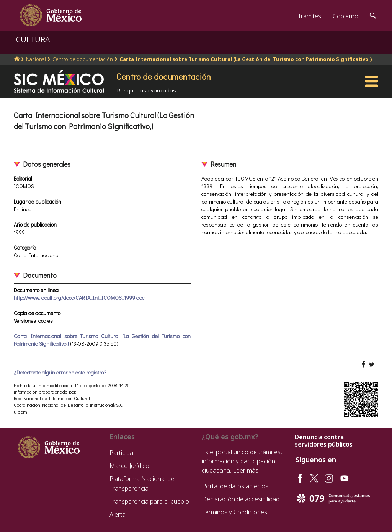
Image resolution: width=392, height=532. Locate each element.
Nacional (36, 59)
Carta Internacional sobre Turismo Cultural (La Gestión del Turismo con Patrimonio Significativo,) (246, 59)
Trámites (310, 16)
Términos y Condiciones (235, 512)
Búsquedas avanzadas (147, 90)
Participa (121, 453)
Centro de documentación (83, 59)
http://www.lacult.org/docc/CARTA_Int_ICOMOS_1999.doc (79, 298)
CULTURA (33, 39)
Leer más (246, 470)
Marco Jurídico (129, 466)
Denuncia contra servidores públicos (324, 441)
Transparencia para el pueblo (149, 501)
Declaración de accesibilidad (241, 499)
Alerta (118, 514)
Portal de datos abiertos (235, 486)
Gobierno (345, 16)
